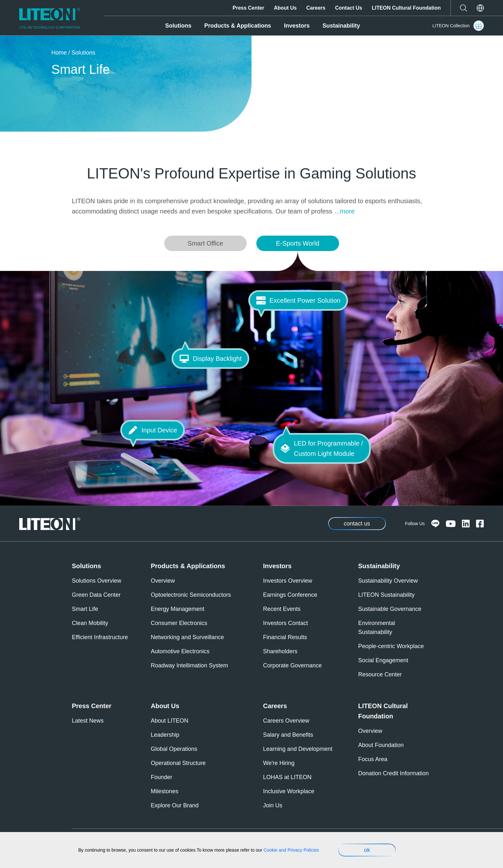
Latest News (88, 721)
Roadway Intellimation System (189, 665)
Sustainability (341, 26)
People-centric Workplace (391, 646)
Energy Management (178, 609)
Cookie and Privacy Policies (291, 850)
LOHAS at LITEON (287, 777)
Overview (163, 581)
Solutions (178, 26)
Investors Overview (288, 581)
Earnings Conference (290, 595)
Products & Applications (238, 26)
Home (59, 53)
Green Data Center (96, 595)
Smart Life (85, 609)
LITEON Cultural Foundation (406, 8)
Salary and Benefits (288, 735)
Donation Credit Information (394, 773)
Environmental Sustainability (377, 628)
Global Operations (174, 749)
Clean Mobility (90, 623)
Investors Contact (286, 623)
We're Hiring (279, 763)
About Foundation (381, 745)
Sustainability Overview (388, 581)
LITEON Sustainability (387, 595)
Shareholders (280, 651)
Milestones (165, 791)
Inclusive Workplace (289, 791)
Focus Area (373, 759)
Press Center (248, 8)
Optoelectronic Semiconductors (191, 595)
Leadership (165, 735)
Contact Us (348, 8)
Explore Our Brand (175, 805)
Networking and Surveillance (187, 637)
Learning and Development (298, 749)
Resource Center (380, 674)
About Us (285, 8)
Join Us (273, 805)
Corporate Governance (292, 665)
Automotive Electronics (180, 651)
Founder (162, 777)
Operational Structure (178, 763)
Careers (316, 8)
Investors (297, 26)
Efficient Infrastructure (100, 637)
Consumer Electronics (179, 623)
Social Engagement (383, 660)
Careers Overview (286, 721)
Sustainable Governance (390, 609)
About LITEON (170, 721)
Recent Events (282, 609)
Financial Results (285, 637)
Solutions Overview (97, 581)
